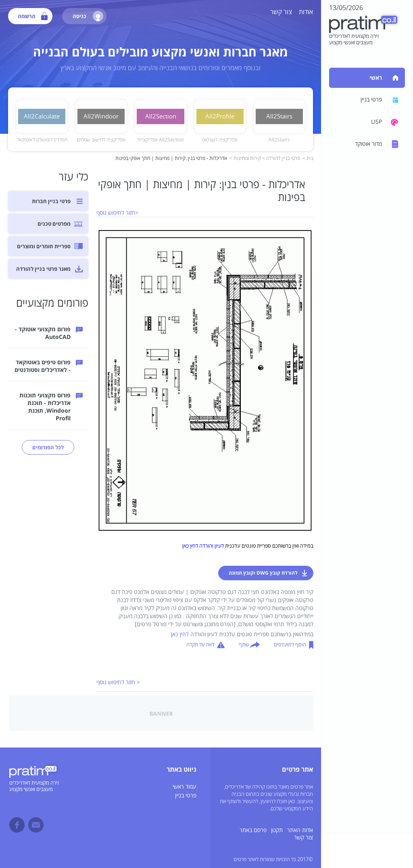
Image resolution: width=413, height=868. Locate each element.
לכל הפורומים (48, 447)
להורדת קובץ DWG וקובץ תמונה (263, 573)
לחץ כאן (180, 634)
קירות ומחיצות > (245, 159)
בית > (308, 159)
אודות (306, 12)
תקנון (277, 830)
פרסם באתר (253, 830)
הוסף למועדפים (290, 645)
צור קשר (281, 12)
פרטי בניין (186, 796)
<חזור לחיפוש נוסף (117, 213)
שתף (244, 645)
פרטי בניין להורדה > (281, 159)
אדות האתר (300, 830)
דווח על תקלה (200, 645)
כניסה (88, 16)
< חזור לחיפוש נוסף (118, 682)
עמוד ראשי (185, 787)
